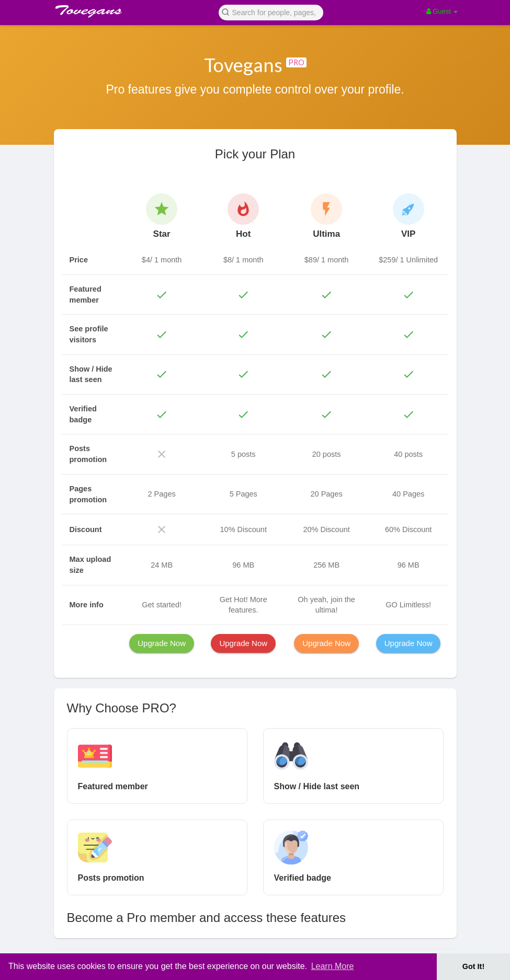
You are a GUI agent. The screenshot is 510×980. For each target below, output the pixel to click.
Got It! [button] (473, 966)
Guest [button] (442, 11)
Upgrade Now (162, 643)
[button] (271, 12)
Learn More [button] (333, 966)
